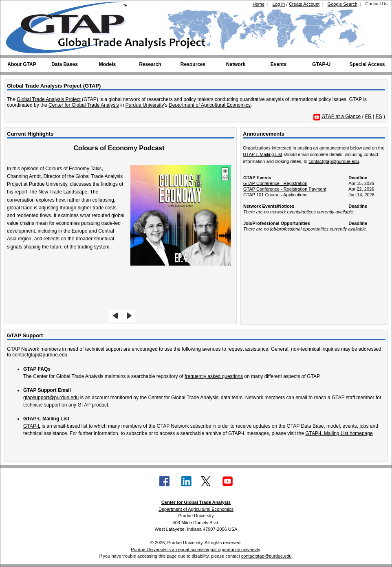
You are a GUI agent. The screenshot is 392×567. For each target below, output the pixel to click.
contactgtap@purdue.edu (334, 161)
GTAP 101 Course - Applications (275, 195)
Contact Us (377, 4)
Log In (279, 4)
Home (259, 4)
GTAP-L (32, 426)
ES (379, 116)
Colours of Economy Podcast (119, 148)
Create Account (304, 4)
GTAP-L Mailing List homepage (339, 433)
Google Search (342, 4)
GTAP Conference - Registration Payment (285, 189)
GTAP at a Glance (341, 116)
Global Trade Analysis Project (49, 99)
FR (368, 116)
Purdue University (145, 105)
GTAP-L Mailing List (263, 154)
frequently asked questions (214, 376)
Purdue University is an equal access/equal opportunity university (195, 549)
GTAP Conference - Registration (275, 183)
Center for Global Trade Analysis (84, 105)
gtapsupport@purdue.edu (51, 398)
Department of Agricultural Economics (210, 105)
